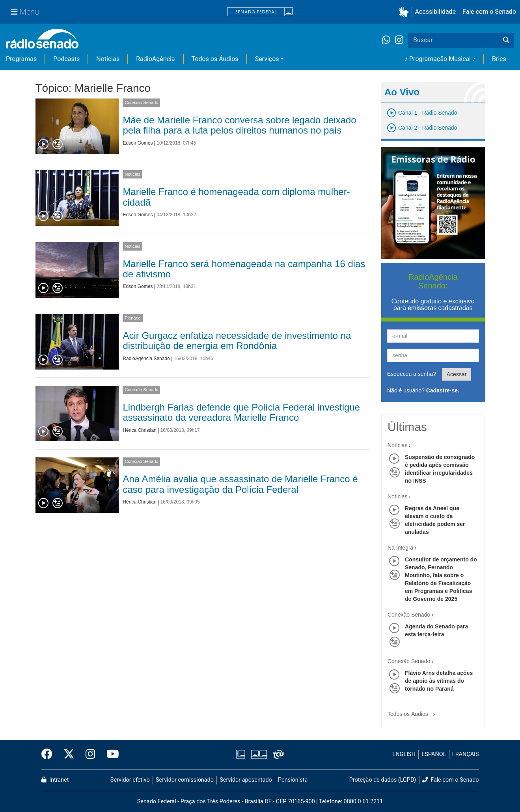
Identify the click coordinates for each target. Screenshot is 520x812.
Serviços (267, 59)
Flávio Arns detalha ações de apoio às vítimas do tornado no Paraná (439, 681)
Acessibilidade (436, 12)
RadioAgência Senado (146, 359)
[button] (405, 12)
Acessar (457, 374)
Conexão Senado (141, 102)
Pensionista (293, 780)
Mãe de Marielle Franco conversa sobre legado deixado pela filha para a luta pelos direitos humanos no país (239, 125)
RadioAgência (155, 59)
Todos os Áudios (215, 59)
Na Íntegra (400, 548)
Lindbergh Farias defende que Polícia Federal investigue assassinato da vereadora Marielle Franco (241, 412)
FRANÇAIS (466, 754)
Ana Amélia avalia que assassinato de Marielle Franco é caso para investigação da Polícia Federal (240, 484)
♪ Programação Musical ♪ (440, 59)
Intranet (55, 780)
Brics (499, 59)
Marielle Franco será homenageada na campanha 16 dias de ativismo (244, 269)
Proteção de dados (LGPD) (383, 780)
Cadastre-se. (443, 390)
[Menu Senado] (25, 12)
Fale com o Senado (489, 12)
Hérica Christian (139, 430)
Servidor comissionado (185, 780)
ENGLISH (404, 754)
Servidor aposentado (246, 780)
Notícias (108, 59)
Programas (21, 59)
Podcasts (66, 59)
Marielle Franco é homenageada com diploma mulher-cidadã (236, 197)
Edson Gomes (138, 143)
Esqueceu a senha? (412, 374)
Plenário (132, 318)
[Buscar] (506, 40)
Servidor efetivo (130, 780)
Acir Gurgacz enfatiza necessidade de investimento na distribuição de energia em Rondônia (237, 341)
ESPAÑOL (434, 754)
